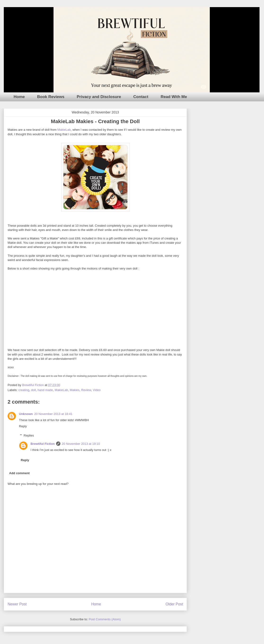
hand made (45, 390)
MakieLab (64, 130)
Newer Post (17, 604)
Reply (23, 426)
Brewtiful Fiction (43, 444)
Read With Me (174, 97)
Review (86, 390)
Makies (74, 390)
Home (19, 97)
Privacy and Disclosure (99, 97)
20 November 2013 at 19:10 (81, 444)
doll (33, 390)
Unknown (26, 414)
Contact (141, 97)
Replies (29, 435)
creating (24, 390)
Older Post (174, 604)
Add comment (20, 473)
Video (97, 390)
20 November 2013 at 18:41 (53, 414)
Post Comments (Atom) (105, 619)
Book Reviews (51, 97)
